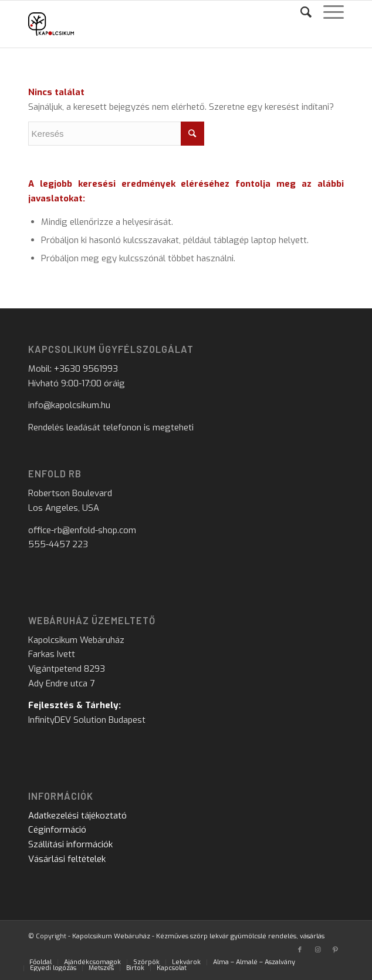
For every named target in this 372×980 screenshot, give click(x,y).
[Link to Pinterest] (335, 950)
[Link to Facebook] (300, 950)
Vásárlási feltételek (67, 859)
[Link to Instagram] (317, 950)
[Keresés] (300, 12)
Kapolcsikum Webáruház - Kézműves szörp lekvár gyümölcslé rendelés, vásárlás (198, 936)
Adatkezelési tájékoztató (77, 816)
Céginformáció (57, 830)
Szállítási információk (70, 844)
